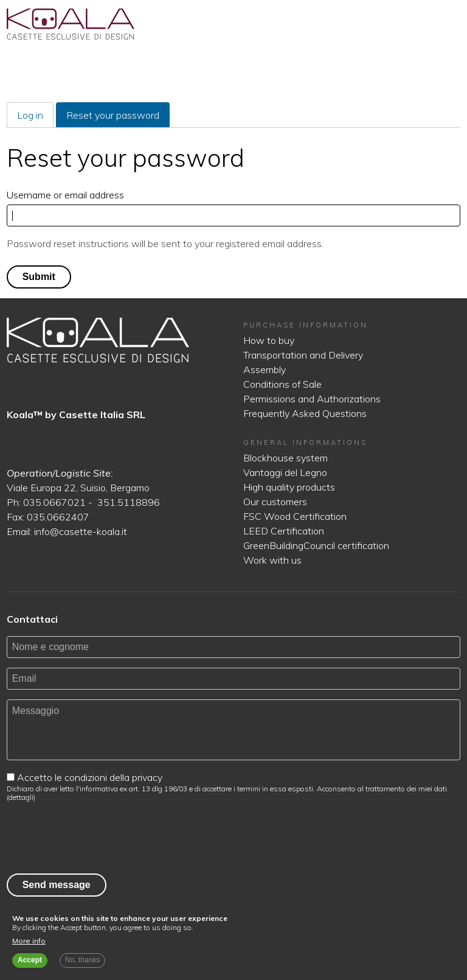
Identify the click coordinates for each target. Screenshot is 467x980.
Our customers (275, 502)
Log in (30, 115)
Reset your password (118, 117)
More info (29, 941)
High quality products (289, 487)
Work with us (272, 560)
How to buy (269, 340)
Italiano (410, 24)
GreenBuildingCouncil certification (316, 545)
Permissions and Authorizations (312, 399)
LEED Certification (284, 531)
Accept (30, 960)
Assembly (265, 369)
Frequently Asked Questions (305, 413)
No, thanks (82, 960)
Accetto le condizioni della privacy (90, 777)
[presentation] (99, 835)
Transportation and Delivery (303, 355)
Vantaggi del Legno (285, 472)
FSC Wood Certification (295, 516)
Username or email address (65, 195)
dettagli (21, 797)
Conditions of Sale (282, 384)
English (431, 24)
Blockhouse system (285, 458)
